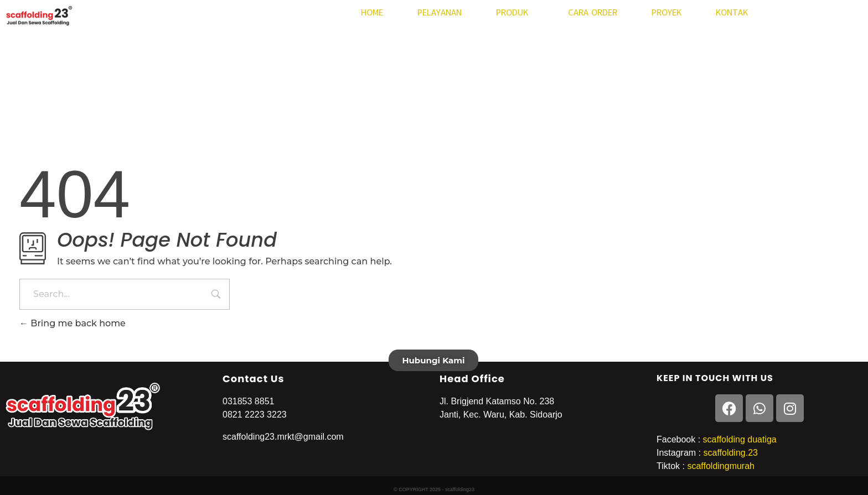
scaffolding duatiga (738, 439)
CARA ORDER (593, 13)
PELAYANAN (440, 13)
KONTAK (732, 13)
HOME (372, 13)
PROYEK (666, 13)
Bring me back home (73, 323)
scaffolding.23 (730, 453)
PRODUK (515, 13)
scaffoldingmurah (721, 466)
